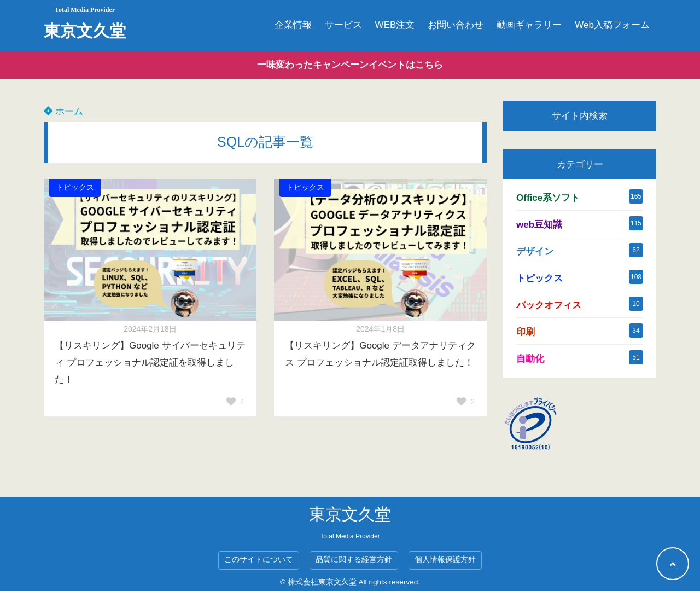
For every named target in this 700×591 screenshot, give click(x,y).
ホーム (63, 111)
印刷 (526, 332)
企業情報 (293, 25)
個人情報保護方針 (445, 560)
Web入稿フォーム (612, 25)
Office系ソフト (548, 198)
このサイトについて (259, 560)
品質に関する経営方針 (354, 560)
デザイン (535, 251)
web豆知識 (539, 225)
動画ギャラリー (529, 25)
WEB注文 (395, 25)
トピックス (75, 187)
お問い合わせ (456, 25)
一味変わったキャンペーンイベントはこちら (350, 65)
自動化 (530, 359)
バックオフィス (549, 305)
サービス (343, 25)
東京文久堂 (85, 31)
